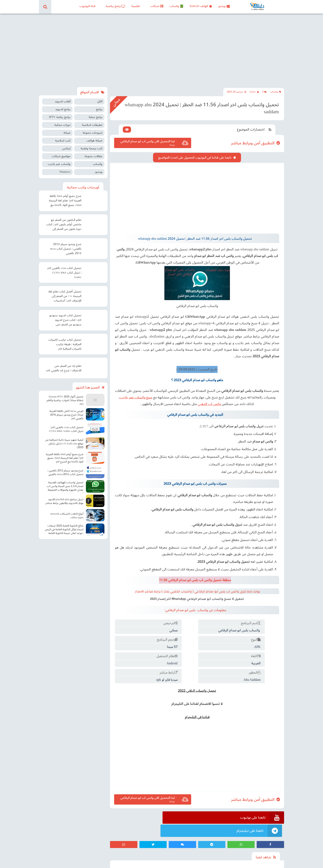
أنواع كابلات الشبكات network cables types (67, 512)
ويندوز (224, 6)
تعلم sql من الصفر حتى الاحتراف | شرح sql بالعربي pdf (64, 365)
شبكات (157, 6)
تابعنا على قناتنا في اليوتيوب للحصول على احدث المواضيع (196, 151)
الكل (100, 98)
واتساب (176, 6)
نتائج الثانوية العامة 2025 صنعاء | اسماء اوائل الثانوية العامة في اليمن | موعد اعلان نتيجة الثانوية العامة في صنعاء (64, 526)
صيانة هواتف (94, 137)
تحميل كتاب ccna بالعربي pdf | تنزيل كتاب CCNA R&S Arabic (64, 269)
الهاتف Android (201, 6)
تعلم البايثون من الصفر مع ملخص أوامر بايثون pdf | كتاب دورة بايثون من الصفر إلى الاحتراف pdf (64, 221)
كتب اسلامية (63, 137)
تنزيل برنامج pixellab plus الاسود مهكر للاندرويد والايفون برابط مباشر (64, 498)
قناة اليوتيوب (87, 6)
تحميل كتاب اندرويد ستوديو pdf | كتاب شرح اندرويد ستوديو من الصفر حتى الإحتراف (65, 317)
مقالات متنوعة (93, 153)
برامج (99, 106)
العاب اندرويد (63, 98)
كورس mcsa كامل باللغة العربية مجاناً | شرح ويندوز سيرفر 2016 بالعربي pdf (66, 411)
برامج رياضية (115, 6)
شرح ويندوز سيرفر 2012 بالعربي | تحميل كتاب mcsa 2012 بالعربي (66, 245)
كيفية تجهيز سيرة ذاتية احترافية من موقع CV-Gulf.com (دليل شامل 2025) (64, 440)
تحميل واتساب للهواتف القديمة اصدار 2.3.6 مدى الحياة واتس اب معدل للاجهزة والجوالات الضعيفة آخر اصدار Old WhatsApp (65, 483)
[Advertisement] (161, 49)
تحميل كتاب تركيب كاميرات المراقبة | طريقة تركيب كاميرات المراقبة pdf (65, 341)
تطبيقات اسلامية (92, 121)
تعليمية (136, 6)
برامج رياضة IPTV (60, 114)
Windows (65, 168)
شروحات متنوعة (92, 129)
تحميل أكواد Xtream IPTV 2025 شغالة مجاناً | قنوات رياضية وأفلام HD (65, 397)
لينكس (66, 145)
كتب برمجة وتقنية (91, 145)
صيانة (67, 129)
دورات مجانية (62, 121)
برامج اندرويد (63, 106)
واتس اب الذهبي (205, 395)
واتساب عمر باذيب (59, 161)
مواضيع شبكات (61, 153)
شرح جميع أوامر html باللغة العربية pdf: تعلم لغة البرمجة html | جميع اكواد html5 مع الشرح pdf (65, 197)
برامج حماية (95, 114)
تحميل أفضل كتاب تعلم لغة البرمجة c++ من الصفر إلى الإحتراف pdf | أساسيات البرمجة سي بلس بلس (65, 293)
